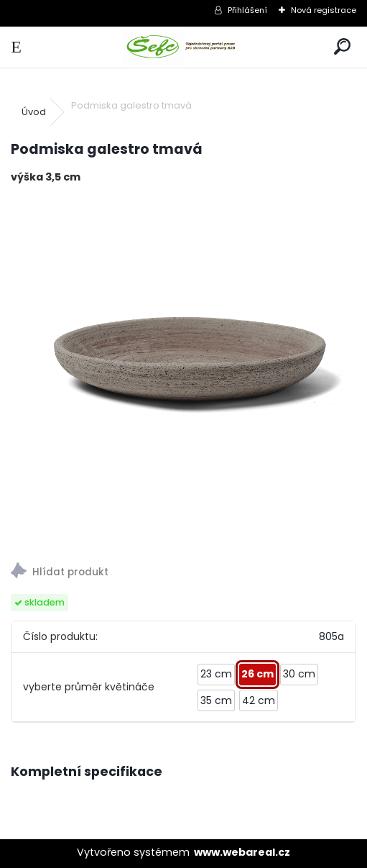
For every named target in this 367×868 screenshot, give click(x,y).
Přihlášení (247, 10)
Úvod (34, 112)
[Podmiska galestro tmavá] (183, 369)
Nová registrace (324, 10)
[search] (342, 47)
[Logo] (183, 47)
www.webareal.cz (242, 852)
